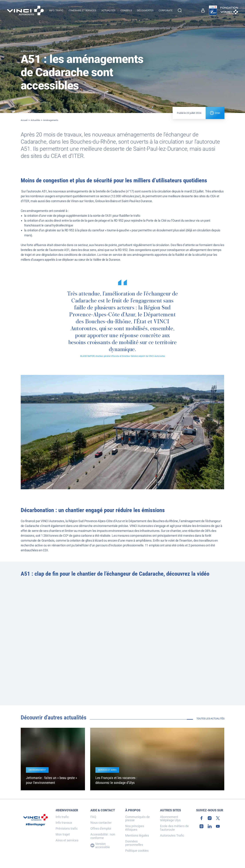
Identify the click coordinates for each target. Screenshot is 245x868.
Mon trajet (63, 834)
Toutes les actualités (210, 719)
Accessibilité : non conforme (103, 836)
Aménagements (51, 120)
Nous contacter (101, 823)
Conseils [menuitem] (126, 10)
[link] (204, 10)
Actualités (35, 120)
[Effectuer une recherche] (180, 10)
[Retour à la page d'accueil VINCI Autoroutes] (25, 11)
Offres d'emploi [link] (101, 829)
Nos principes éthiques (135, 828)
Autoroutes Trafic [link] (172, 835)
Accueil (24, 120)
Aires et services (67, 840)
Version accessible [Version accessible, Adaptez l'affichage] (100, 846)
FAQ (93, 817)
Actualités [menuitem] (108, 10)
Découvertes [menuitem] (145, 10)
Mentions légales (137, 835)
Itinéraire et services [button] (82, 10)
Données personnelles (134, 843)
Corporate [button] (166, 10)
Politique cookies (137, 851)
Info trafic (62, 817)
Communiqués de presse (137, 819)
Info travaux (64, 823)
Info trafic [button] (56, 10)
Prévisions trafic (67, 829)
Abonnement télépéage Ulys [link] (170, 819)
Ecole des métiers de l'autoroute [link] (174, 828)
